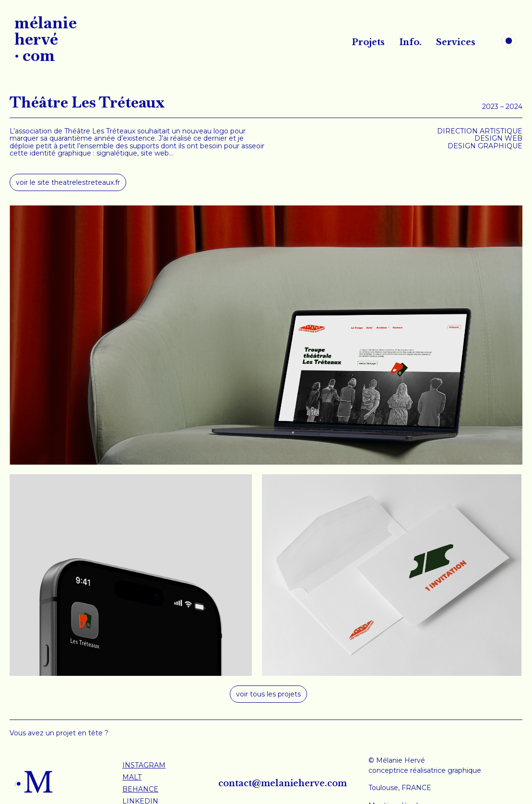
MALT (132, 777)
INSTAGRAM (144, 765)
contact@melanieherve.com (283, 783)
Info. (410, 42)
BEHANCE (140, 789)
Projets (368, 42)
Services (456, 42)
